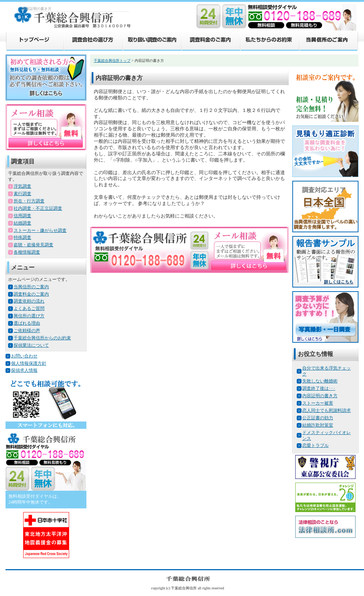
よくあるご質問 (29, 308)
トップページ (35, 41)
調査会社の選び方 (93, 41)
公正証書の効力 (318, 418)
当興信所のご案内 (329, 41)
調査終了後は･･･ (319, 388)
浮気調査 (22, 186)
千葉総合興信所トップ (112, 61)
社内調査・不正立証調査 (38, 208)
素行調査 (22, 194)
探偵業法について (31, 345)
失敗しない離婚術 (320, 381)
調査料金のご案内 (211, 41)
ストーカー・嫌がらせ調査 (40, 230)
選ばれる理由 (27, 323)
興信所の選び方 (29, 316)
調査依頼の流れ (29, 301)
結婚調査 (22, 223)
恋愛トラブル (315, 445)
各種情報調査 (27, 252)
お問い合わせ (24, 356)
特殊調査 (22, 237)
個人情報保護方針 (29, 363)
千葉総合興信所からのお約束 (42, 338)
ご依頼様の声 (27, 331)
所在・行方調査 (29, 201)
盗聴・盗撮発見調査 (33, 245)
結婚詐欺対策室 (318, 425)
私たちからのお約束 (270, 41)
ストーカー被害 (318, 403)
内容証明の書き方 (320, 396)
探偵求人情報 (24, 370)
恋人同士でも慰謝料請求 (326, 410)
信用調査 (22, 216)
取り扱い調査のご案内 (152, 41)
